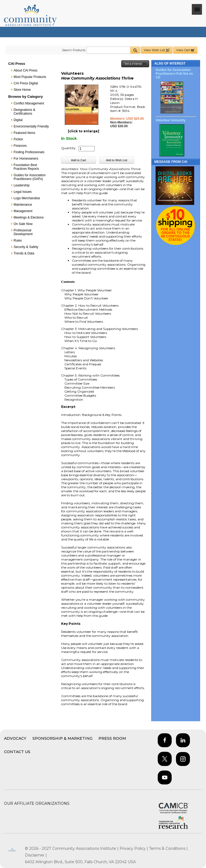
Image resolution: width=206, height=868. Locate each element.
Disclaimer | (36, 855)
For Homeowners (26, 159)
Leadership (22, 185)
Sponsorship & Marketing (62, 738)
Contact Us (17, 752)
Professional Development (23, 232)
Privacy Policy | (134, 848)
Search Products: (74, 50)
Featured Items (25, 133)
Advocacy (15, 738)
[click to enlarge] (84, 131)
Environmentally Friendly (31, 126)
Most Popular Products (30, 77)
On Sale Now (23, 224)
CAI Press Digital (26, 83)
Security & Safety (26, 247)
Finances (20, 146)
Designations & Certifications (25, 112)
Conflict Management (29, 103)
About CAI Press (26, 70)
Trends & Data (24, 253)
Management (23, 211)
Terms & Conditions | (168, 848)
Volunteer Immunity (170, 120)
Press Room (112, 738)
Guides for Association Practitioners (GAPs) (30, 177)
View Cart (185, 50)
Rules (18, 241)
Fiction (18, 139)
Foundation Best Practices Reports (26, 167)
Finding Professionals (29, 152)
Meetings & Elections (29, 217)
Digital (18, 120)
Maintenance (23, 205)
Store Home (22, 90)
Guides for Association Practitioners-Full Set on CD (174, 74)
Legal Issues (23, 192)
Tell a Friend (135, 64)
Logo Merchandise (27, 198)
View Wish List (157, 50)
